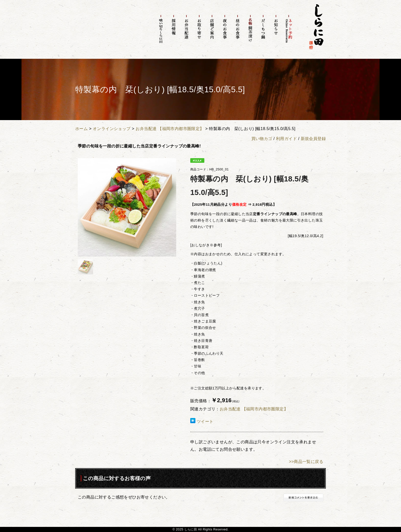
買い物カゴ (262, 139)
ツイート (205, 421)
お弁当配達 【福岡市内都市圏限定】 (170, 129)
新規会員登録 (313, 139)
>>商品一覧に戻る (306, 462)
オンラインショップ (112, 129)
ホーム (81, 129)
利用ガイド (286, 139)
